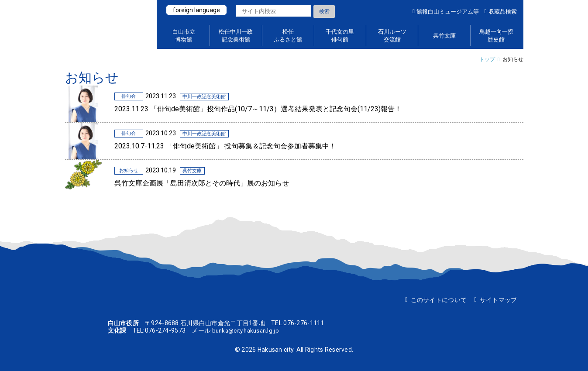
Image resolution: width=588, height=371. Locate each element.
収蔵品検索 (503, 12)
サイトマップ (499, 300)
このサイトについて (439, 300)
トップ (487, 59)
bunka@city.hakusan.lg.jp (248, 330)
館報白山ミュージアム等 (448, 12)
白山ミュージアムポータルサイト (106, 24)
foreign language (197, 10)
